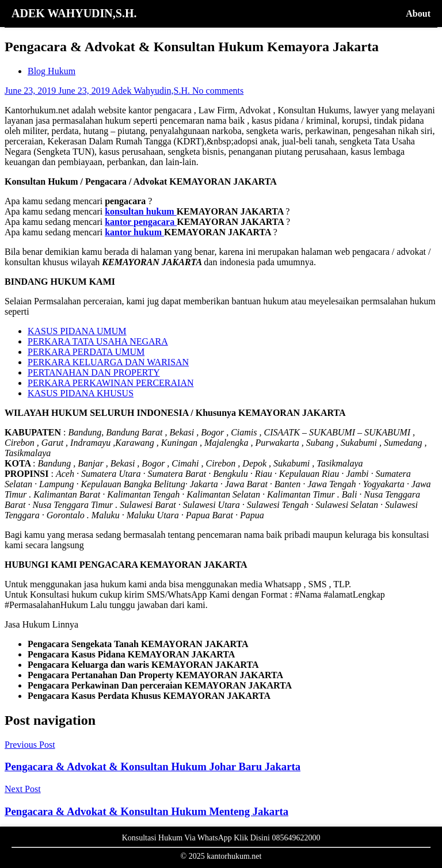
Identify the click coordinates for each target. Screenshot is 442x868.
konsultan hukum (141, 211)
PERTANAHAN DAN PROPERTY (94, 372)
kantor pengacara (141, 222)
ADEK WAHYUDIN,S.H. (74, 13)
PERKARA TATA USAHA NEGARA (98, 341)
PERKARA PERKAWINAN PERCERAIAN (111, 383)
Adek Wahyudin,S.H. (152, 91)
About (418, 14)
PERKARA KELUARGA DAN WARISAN (108, 362)
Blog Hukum (52, 71)
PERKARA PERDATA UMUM (86, 352)
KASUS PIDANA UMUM (77, 331)
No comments (218, 91)
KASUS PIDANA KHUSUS (81, 393)
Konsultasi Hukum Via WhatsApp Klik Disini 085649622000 (221, 838)
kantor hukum (134, 232)
